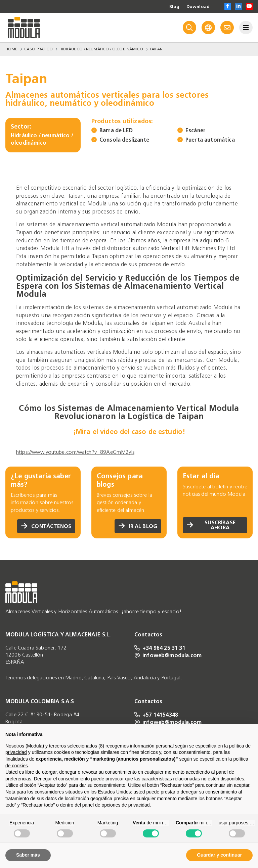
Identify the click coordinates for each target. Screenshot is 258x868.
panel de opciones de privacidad (116, 805)
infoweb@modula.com (168, 655)
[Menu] (246, 28)
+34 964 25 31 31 (160, 648)
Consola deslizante (124, 140)
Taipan (156, 49)
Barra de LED (116, 130)
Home (11, 49)
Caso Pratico (38, 49)
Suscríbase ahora (211, 525)
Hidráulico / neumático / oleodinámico (101, 49)
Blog (173, 7)
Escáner (196, 130)
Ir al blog (138, 526)
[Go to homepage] (24, 28)
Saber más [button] (28, 855)
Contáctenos (46, 526)
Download (198, 7)
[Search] (189, 28)
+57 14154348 (156, 715)
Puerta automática (210, 140)
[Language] (208, 28)
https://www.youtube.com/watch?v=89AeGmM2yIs (75, 452)
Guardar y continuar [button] (219, 855)
